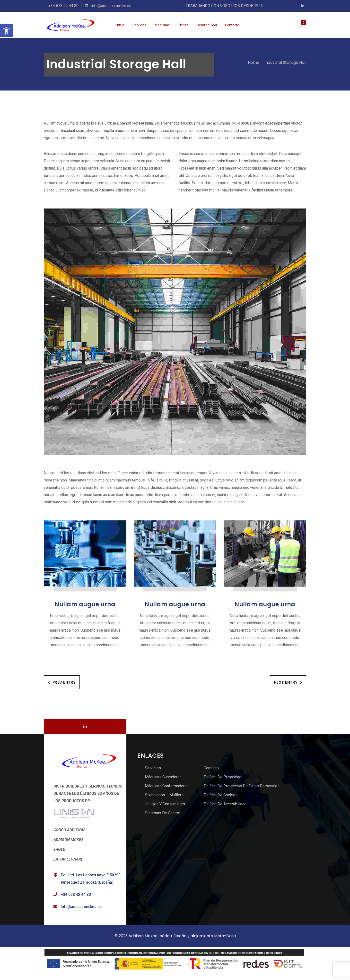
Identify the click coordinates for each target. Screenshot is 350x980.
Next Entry (288, 682)
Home (254, 62)
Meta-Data (225, 936)
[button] (6, 31)
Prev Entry (62, 682)
